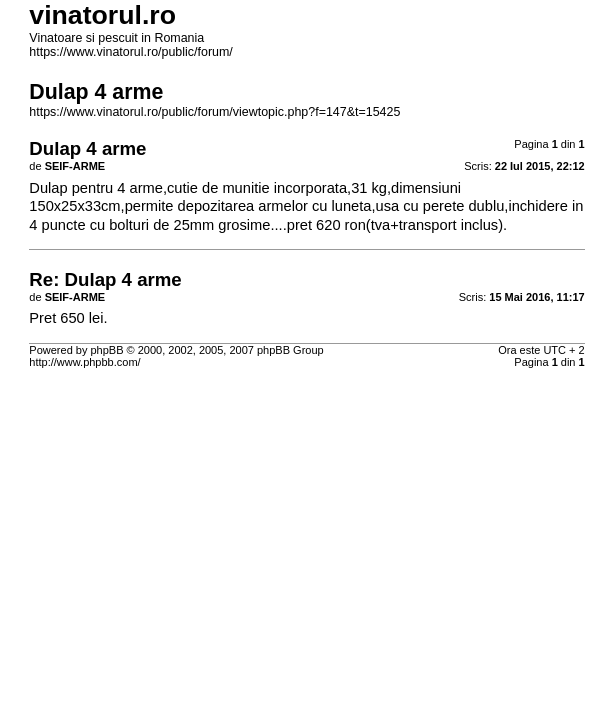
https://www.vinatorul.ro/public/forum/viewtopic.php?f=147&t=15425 (214, 112)
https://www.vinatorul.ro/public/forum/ (130, 52)
